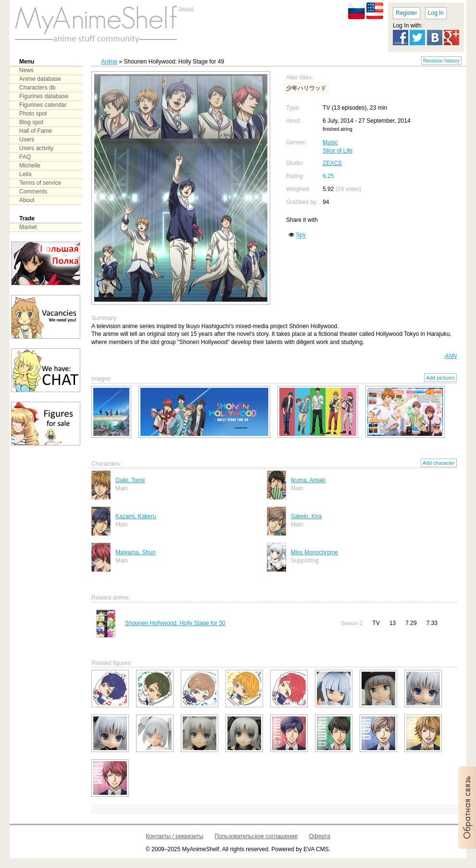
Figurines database (44, 96)
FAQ (25, 157)
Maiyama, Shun (135, 552)
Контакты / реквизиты (175, 836)
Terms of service (40, 183)
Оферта (320, 836)
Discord (186, 9)
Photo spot (33, 114)
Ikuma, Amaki (308, 480)
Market (28, 227)
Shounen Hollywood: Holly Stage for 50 (175, 623)
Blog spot (31, 122)
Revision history (441, 61)
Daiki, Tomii (130, 480)
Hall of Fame (36, 131)
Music (330, 142)
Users (27, 140)
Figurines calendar (43, 105)
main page (96, 24)
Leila (25, 174)
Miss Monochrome (314, 552)
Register (407, 13)
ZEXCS (332, 163)
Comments (33, 191)
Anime (109, 62)
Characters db (37, 88)
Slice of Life (338, 151)
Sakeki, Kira (306, 516)
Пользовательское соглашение (256, 836)
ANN (451, 356)
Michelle (30, 166)
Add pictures (440, 378)
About (27, 200)
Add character (439, 463)
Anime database (40, 79)
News (26, 70)
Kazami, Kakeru (136, 516)
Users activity (36, 148)
